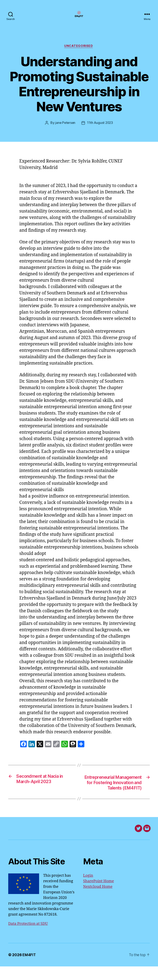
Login (88, 889)
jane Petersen (65, 129)
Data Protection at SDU (28, 937)
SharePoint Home (99, 895)
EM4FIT (29, 968)
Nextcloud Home (98, 900)
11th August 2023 (100, 129)
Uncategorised (79, 52)
